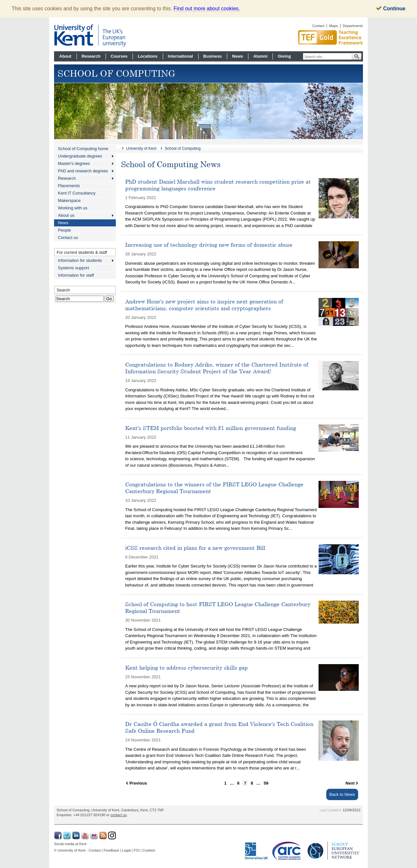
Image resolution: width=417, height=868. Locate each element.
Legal (126, 850)
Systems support (74, 268)
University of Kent (141, 148)
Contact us (68, 238)
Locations (148, 56)
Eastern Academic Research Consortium (288, 851)
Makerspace (69, 200)
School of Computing (183, 148)
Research (91, 56)
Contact (318, 26)
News (237, 56)
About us (66, 215)
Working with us (73, 208)
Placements (69, 186)
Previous (138, 783)
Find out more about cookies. (207, 9)
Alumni (260, 56)
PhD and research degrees (83, 171)
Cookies (149, 850)
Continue (391, 9)
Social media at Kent (70, 844)
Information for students (80, 260)
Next (350, 783)
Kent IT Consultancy (77, 193)
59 (266, 783)
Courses (119, 56)
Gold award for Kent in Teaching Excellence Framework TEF (307, 37)
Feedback (111, 850)
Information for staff (76, 275)
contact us (118, 815)
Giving (284, 56)
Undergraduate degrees (80, 156)
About (65, 56)
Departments (353, 26)
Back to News (342, 794)
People (64, 230)
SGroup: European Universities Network (334, 851)
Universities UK (257, 851)
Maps (334, 26)
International (181, 56)
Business (213, 56)
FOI (136, 850)
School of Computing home (83, 149)
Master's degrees (74, 163)
